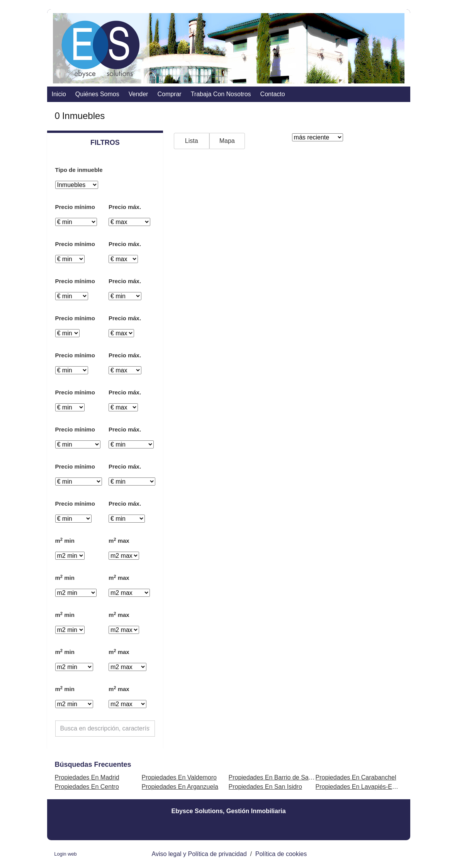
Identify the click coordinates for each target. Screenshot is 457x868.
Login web (65, 854)
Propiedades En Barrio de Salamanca (280, 777)
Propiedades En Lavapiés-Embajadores (370, 787)
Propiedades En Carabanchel (356, 777)
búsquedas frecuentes (93, 764)
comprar (169, 94)
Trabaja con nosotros (221, 94)
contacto (273, 94)
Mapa (227, 141)
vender (138, 94)
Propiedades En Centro (87, 787)
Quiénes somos (97, 94)
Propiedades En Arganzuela (180, 787)
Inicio (59, 94)
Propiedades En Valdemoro (179, 777)
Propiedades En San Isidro (265, 787)
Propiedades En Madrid (87, 777)
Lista (192, 141)
